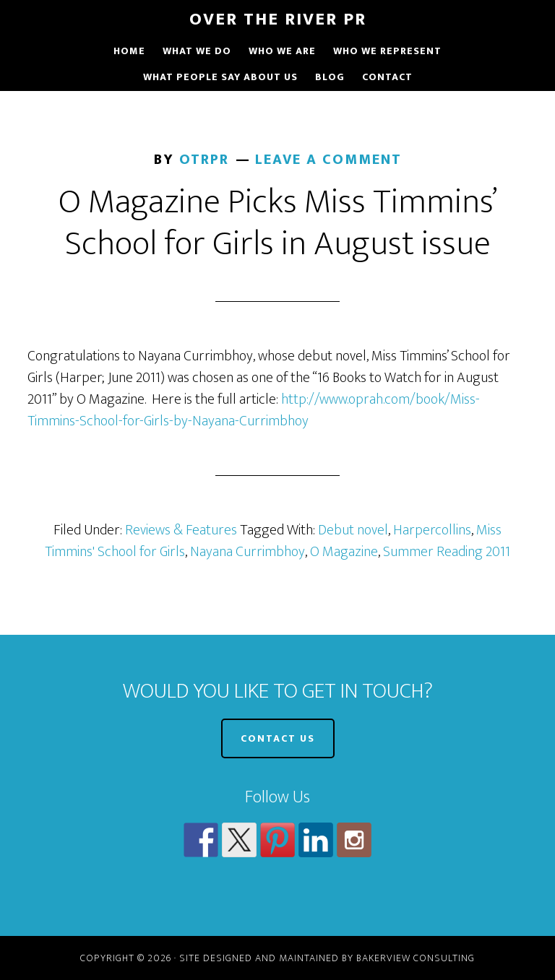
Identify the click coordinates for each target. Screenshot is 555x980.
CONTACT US (278, 738)
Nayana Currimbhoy (248, 552)
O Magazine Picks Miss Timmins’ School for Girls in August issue (278, 223)
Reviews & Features (181, 530)
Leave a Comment (328, 160)
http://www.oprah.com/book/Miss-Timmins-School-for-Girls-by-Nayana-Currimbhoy (254, 410)
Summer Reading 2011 (447, 552)
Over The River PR (278, 19)
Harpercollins (432, 530)
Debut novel (353, 530)
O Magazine (344, 552)
